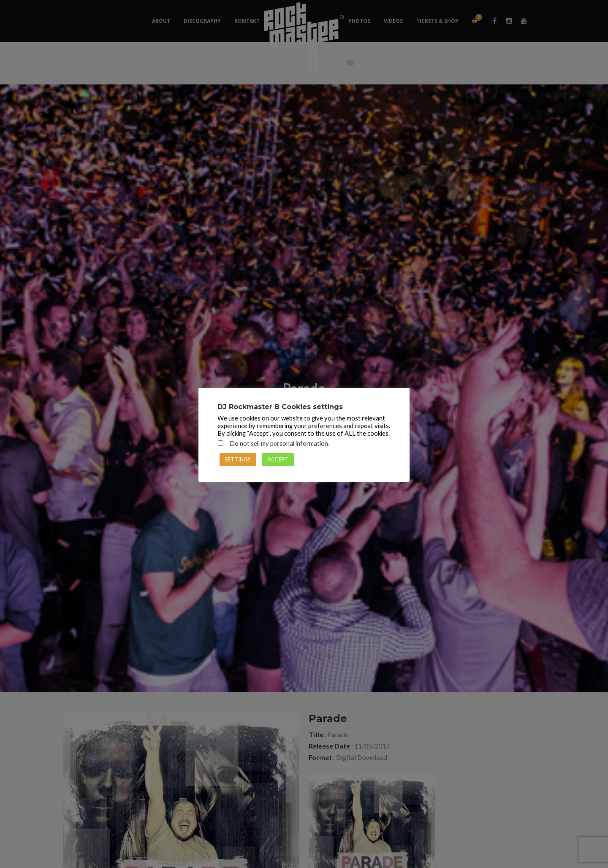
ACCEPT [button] (278, 459)
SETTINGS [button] (238, 459)
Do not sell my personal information (279, 443)
